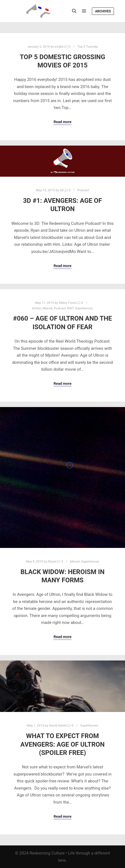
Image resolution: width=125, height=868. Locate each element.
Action (37, 308)
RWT (70, 308)
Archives (103, 11)
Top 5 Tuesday (88, 47)
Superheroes (84, 308)
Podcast (83, 190)
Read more (63, 122)
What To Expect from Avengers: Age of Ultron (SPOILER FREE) (63, 744)
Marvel (48, 308)
